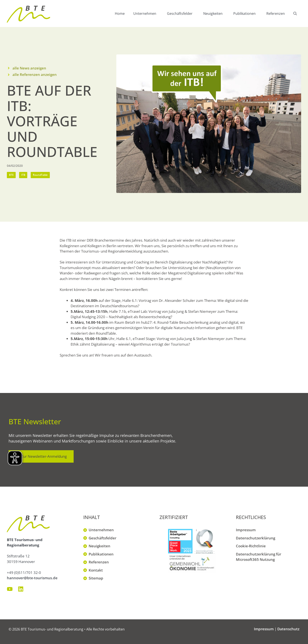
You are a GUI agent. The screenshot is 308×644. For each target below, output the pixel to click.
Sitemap (96, 578)
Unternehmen (148, 14)
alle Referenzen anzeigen (35, 74)
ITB (23, 175)
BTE (11, 175)
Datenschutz (288, 629)
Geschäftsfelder (183, 14)
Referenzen (276, 14)
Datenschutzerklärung (256, 538)
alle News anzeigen (29, 68)
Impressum (246, 530)
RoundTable (40, 175)
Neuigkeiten (216, 14)
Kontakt (96, 570)
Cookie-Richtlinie (251, 546)
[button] (295, 14)
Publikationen (248, 14)
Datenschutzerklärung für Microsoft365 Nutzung (259, 557)
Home (120, 14)
